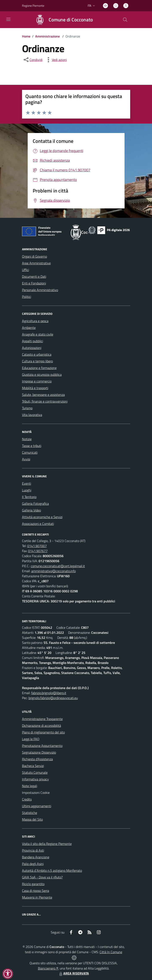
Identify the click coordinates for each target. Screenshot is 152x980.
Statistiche (30, 813)
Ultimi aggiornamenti (37, 806)
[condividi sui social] (33, 60)
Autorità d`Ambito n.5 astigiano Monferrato (52, 870)
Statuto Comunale (35, 772)
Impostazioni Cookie (36, 793)
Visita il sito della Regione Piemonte (47, 844)
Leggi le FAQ (31, 739)
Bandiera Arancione (36, 857)
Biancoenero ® (48, 968)
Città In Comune (111, 952)
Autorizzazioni (32, 348)
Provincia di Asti (33, 850)
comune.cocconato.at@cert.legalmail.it (58, 566)
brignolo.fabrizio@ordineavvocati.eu (53, 698)
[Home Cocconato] (62, 20)
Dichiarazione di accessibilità (42, 726)
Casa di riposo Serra (36, 891)
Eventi (27, 483)
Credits (27, 799)
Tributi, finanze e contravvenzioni (45, 401)
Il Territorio (29, 497)
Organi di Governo (34, 256)
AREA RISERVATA (74, 973)
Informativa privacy (35, 779)
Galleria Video (31, 510)
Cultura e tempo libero (37, 361)
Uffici (25, 270)
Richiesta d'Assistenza (37, 759)
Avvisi (26, 459)
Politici (27, 297)
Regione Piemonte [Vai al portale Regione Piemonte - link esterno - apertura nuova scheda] (33, 6)
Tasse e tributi (32, 446)
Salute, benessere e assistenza (43, 395)
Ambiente (29, 328)
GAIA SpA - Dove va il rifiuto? (42, 877)
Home (26, 36)
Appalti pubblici (32, 341)
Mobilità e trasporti (35, 388)
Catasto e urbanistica (37, 354)
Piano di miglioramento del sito (43, 732)
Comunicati (30, 452)
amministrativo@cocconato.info (53, 571)
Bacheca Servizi (33, 766)
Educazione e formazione (39, 368)
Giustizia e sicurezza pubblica (42, 374)
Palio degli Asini (33, 864)
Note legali (30, 786)
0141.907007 (37, 546)
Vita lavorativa (32, 415)
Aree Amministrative (36, 263)
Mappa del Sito (32, 819)
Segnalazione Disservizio (39, 752)
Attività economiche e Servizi (42, 517)
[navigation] (8, 19)
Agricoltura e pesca (35, 321)
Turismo (27, 408)
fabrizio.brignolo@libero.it (49, 693)
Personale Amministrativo (40, 290)
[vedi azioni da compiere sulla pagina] (56, 60)
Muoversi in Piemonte (37, 897)
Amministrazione (47, 36)
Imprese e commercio (37, 381)
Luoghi (27, 490)
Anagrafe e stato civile (38, 334)
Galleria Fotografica (35, 504)
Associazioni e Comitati (38, 524)
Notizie (27, 439)
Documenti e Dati (34, 276)
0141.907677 (38, 551)
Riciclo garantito (33, 884)
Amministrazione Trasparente (42, 719)
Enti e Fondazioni (34, 283)
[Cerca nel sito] (125, 20)
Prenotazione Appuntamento (42, 746)
